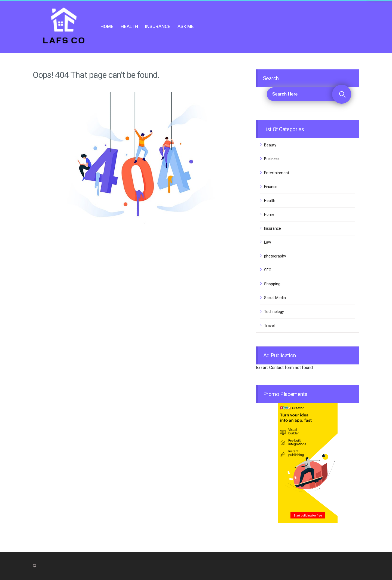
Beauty (270, 145)
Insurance (158, 26)
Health (129, 26)
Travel (269, 326)
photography (275, 256)
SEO (268, 270)
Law (268, 242)
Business (272, 159)
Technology (274, 312)
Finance (271, 187)
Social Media (275, 298)
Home (107, 26)
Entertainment (277, 173)
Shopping (272, 284)
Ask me (186, 26)
